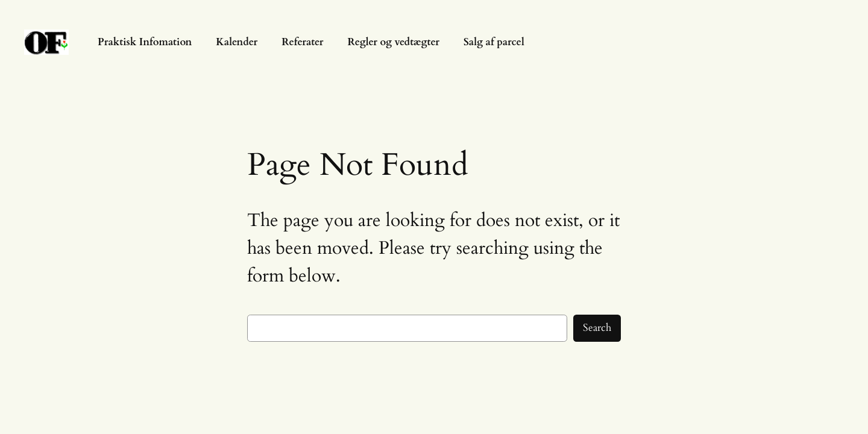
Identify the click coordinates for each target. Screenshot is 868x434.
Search (597, 328)
